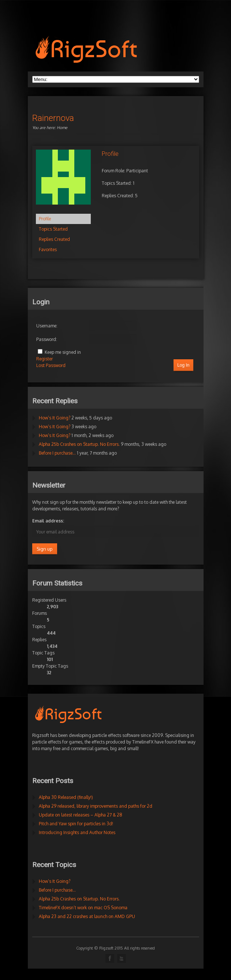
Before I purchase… (57, 453)
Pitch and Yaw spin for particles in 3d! (76, 824)
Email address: (48, 521)
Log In (183, 365)
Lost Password (51, 365)
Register (44, 359)
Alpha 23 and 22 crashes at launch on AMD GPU (87, 916)
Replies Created (54, 239)
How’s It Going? (55, 418)
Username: (47, 326)
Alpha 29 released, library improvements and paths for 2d (96, 806)
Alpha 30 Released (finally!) (66, 797)
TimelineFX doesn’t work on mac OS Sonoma (83, 908)
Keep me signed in (63, 352)
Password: (47, 339)
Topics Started (53, 229)
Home (62, 128)
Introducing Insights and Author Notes (77, 832)
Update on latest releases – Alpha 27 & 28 (81, 815)
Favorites (48, 249)
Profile (45, 219)
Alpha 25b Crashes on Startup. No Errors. (79, 444)
